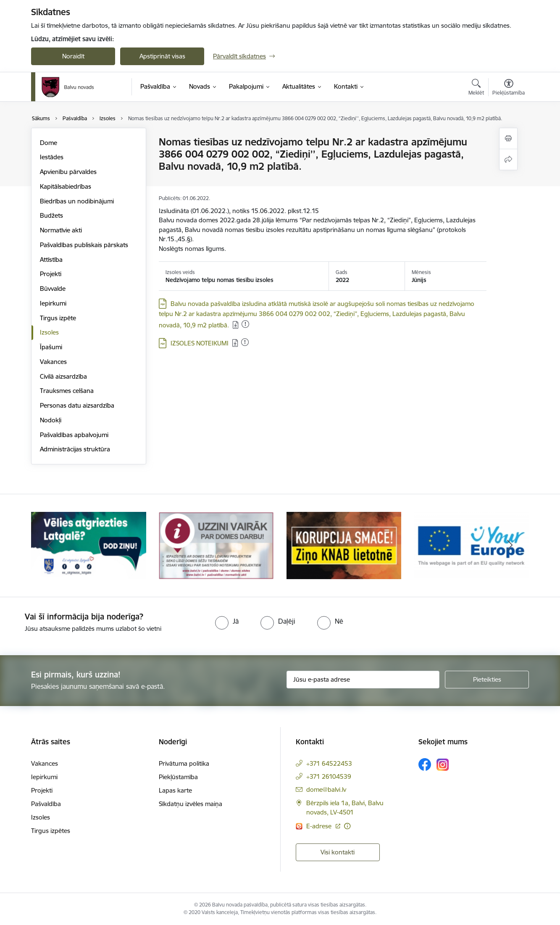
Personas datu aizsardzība (77, 405)
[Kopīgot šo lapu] (508, 159)
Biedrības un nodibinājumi (77, 201)
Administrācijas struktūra (75, 449)
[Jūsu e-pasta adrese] (363, 680)
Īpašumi (51, 347)
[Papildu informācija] (347, 826)
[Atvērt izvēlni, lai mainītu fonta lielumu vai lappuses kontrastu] (509, 88)
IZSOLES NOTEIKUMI (200, 343)
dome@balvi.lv (326, 789)
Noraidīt (73, 56)
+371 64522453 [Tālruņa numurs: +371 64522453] (329, 763)
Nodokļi (51, 420)
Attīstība (51, 260)
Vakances (53, 362)
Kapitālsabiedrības (66, 186)
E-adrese (320, 826)
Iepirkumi (53, 303)
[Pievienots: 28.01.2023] (245, 324)
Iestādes (52, 157)
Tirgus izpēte (58, 318)
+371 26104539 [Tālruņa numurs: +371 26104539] (329, 776)
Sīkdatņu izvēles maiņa (191, 804)
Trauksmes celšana (67, 391)
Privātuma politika (184, 763)
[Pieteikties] (487, 680)
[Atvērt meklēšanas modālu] (476, 88)
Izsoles (49, 332)
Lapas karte (175, 790)
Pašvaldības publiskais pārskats (84, 245)
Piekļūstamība (178, 777)
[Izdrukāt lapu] (508, 138)
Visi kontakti (338, 852)
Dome (49, 143)
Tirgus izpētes (51, 831)
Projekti (51, 274)
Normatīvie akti (61, 230)
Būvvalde (53, 289)
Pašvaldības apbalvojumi (74, 435)
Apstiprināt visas (162, 56)
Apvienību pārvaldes (68, 172)
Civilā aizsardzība (63, 376)
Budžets (51, 215)
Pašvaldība (46, 804)
